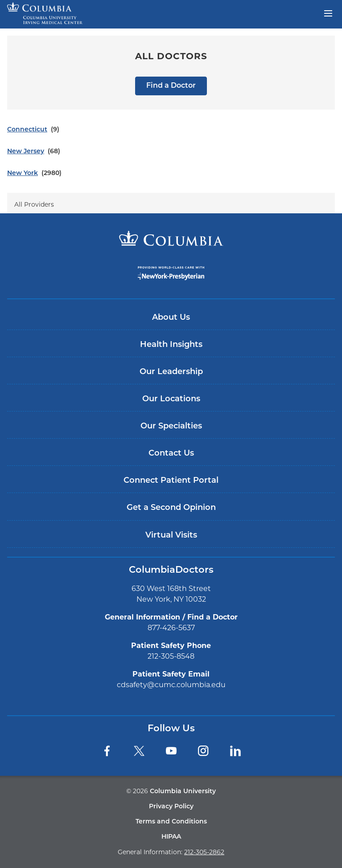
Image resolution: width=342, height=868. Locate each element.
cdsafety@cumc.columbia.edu (171, 685)
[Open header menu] (328, 12)
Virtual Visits (171, 536)
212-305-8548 (171, 656)
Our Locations (171, 399)
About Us (171, 318)
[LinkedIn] (235, 751)
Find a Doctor (171, 86)
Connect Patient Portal (171, 481)
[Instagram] (203, 751)
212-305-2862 (204, 852)
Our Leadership (171, 372)
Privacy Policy (171, 807)
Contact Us (171, 454)
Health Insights (171, 345)
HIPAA (171, 837)
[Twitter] (139, 751)
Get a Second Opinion (171, 508)
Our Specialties (171, 426)
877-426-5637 (171, 628)
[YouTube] (171, 751)
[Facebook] (107, 751)
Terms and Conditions (171, 822)
